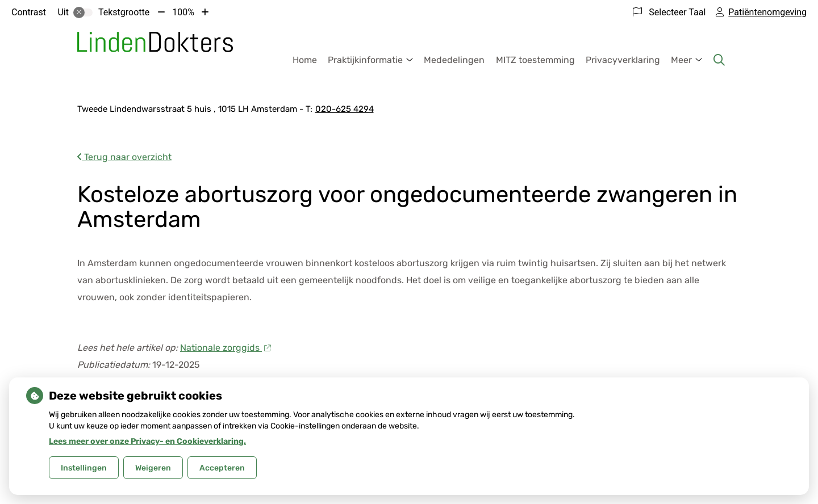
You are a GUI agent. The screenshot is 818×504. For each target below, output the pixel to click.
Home (305, 60)
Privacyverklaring (623, 60)
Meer (681, 60)
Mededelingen (454, 60)
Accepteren (222, 468)
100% (183, 12)
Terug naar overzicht (124, 157)
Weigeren (153, 468)
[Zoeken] (719, 60)
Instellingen (84, 468)
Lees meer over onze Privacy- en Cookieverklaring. (147, 441)
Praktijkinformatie (365, 60)
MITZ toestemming (535, 60)
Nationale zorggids (225, 348)
